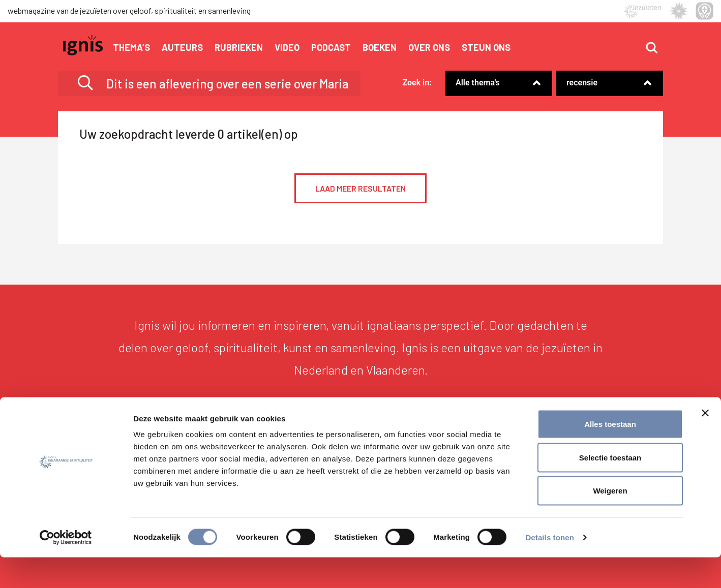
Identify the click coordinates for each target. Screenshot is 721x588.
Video (287, 47)
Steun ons (486, 47)
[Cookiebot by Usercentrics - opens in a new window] (66, 568)
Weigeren (610, 521)
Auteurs (182, 47)
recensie (582, 83)
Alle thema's (478, 83)
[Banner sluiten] (705, 444)
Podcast (331, 47)
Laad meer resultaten (360, 188)
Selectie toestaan (610, 488)
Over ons (429, 47)
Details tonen (549, 568)
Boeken (380, 47)
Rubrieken (239, 47)
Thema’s (131, 47)
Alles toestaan (610, 455)
